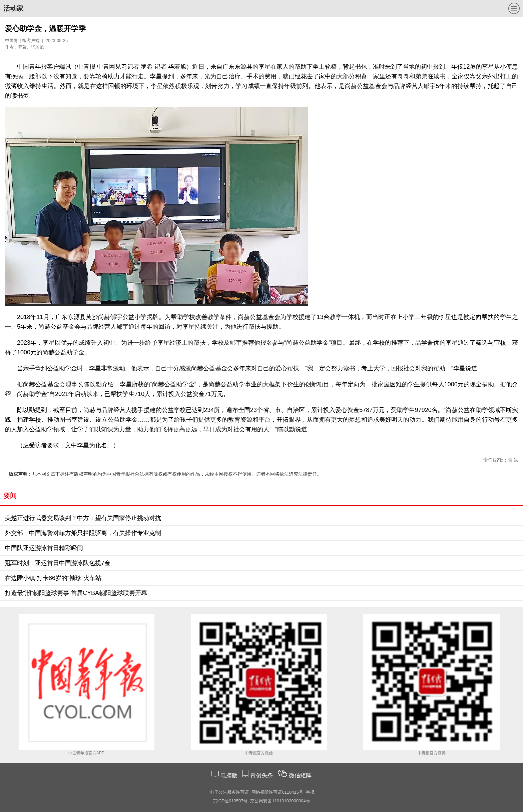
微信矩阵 (300, 775)
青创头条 (262, 775)
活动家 (13, 8)
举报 (310, 792)
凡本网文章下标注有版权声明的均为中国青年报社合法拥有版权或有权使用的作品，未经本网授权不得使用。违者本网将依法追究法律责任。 (165, 474)
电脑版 (229, 775)
